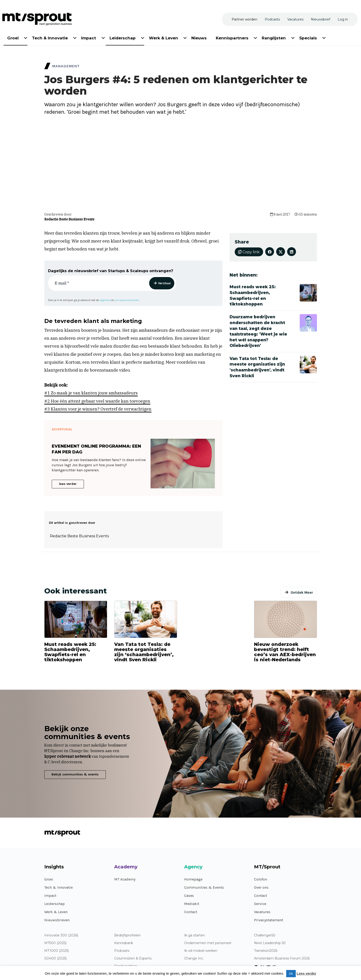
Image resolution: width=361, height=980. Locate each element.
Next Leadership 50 (270, 943)
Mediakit (192, 904)
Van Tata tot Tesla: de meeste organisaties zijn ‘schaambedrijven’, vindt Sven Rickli (144, 652)
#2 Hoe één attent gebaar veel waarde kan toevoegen (97, 401)
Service (260, 904)
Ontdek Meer (302, 592)
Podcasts (122, 951)
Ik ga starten (194, 935)
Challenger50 (265, 935)
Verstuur (165, 283)
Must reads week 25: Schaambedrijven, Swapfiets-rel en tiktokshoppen (70, 652)
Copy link (249, 252)
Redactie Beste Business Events (69, 219)
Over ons (261, 887)
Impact (50, 896)
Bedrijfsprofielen (127, 935)
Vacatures (262, 912)
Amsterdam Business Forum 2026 (282, 958)
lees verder (68, 484)
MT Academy (125, 879)
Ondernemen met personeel (208, 943)
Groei (49, 879)
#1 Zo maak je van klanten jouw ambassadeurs (91, 393)
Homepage (193, 879)
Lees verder (306, 973)
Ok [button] (291, 974)
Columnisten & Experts (133, 958)
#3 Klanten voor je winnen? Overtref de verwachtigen (98, 409)
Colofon (261, 879)
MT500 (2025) (55, 943)
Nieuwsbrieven (57, 920)
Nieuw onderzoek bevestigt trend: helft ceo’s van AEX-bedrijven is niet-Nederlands (285, 652)
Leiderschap (55, 904)
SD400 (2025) (55, 958)
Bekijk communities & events (75, 774)
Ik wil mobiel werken (201, 951)
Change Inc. (194, 958)
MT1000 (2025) (57, 951)
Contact (191, 912)
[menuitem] (13, 37)
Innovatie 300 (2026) (61, 935)
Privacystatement (269, 920)
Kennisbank (124, 943)
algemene (105, 300)
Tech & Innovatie (58, 887)
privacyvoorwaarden (127, 300)
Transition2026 (266, 951)
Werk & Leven (56, 912)
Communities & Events (204, 887)
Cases (189, 896)
